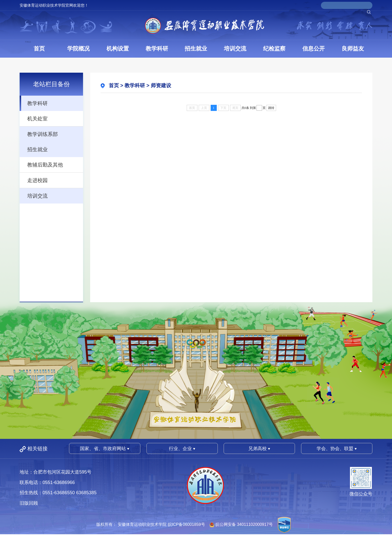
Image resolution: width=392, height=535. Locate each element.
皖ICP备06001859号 (186, 524)
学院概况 (78, 49)
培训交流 (235, 49)
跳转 (271, 108)
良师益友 (353, 49)
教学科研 (157, 49)
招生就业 (196, 49)
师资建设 (161, 85)
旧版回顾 (29, 503)
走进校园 (37, 180)
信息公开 (314, 49)
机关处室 (37, 119)
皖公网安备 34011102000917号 (244, 524)
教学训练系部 (43, 134)
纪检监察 (274, 49)
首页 (39, 49)
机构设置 (118, 49)
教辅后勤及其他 (45, 165)
